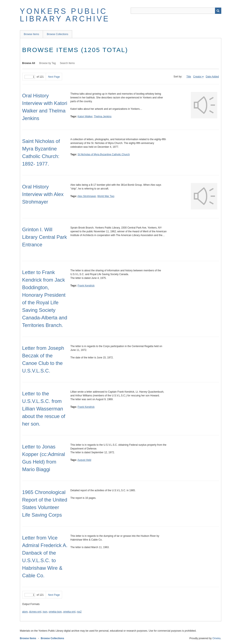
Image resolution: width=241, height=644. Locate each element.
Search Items (67, 63)
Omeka (216, 638)
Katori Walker (85, 116)
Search (218, 11)
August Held (84, 460)
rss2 (79, 612)
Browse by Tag (48, 63)
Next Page (54, 77)
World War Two (106, 196)
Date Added (212, 77)
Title (189, 77)
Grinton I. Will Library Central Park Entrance (45, 237)
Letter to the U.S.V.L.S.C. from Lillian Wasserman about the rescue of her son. (44, 409)
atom (25, 612)
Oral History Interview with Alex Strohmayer (43, 194)
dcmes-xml (35, 612)
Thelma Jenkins (103, 116)
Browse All (29, 63)
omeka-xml (69, 612)
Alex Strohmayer (87, 196)
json (45, 612)
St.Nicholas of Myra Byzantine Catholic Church (104, 154)
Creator (197, 77)
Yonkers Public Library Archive (65, 15)
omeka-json (55, 612)
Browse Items (32, 34)
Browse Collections (57, 34)
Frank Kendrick (86, 286)
